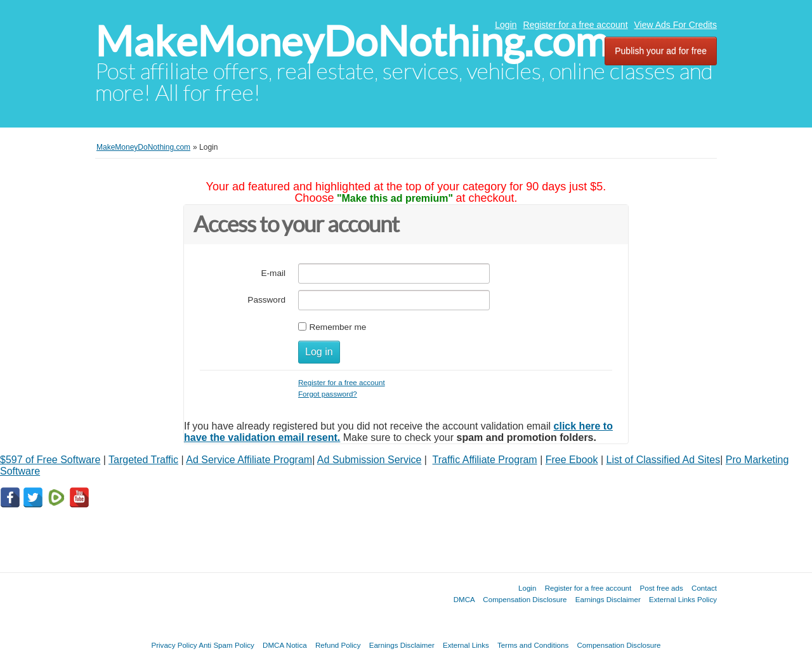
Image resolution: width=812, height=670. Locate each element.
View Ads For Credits (676, 25)
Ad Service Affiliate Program (249, 460)
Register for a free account (576, 25)
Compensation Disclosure (525, 599)
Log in (319, 352)
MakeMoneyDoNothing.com (352, 42)
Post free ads (661, 588)
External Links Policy (683, 599)
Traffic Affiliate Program (485, 460)
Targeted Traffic (143, 460)
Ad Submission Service (370, 460)
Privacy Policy (174, 645)
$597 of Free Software (50, 460)
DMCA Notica (285, 645)
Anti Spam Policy (226, 645)
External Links (466, 645)
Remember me (337, 327)
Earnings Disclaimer (608, 599)
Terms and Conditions (533, 645)
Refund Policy (338, 645)
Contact (704, 588)
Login (506, 25)
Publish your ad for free (661, 51)
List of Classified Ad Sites (664, 460)
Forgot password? (328, 394)
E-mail (273, 273)
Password (266, 300)
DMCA (464, 599)
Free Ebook (572, 460)
